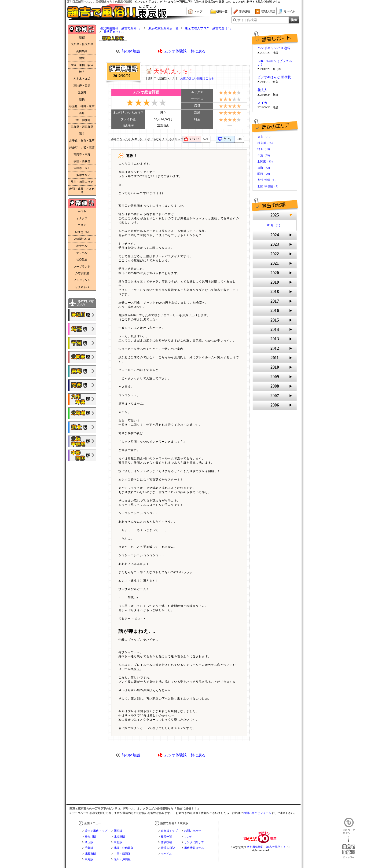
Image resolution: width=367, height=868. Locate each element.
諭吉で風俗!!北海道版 (82, 413)
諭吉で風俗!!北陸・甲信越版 (82, 441)
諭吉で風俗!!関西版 (82, 385)
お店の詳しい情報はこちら (197, 78)
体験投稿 (244, 11)
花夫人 (262, 90)
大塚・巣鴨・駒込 (82, 65)
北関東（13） (266, 161)
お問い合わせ (193, 831)
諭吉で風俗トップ (96, 831)
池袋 (82, 58)
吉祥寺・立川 (82, 168)
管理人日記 (268, 11)
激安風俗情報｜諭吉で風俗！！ (266, 847)
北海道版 (119, 837)
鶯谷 (82, 134)
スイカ (262, 103)
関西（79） (264, 174)
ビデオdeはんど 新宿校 (274, 77)
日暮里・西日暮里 (82, 127)
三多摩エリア (82, 175)
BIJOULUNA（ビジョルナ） (275, 63)
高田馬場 (82, 51)
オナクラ (82, 218)
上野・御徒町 (82, 120)
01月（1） (275, 225)
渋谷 (82, 72)
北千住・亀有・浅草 (82, 141)
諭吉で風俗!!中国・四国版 (82, 455)
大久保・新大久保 (82, 44)
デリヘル (82, 253)
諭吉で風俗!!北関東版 (82, 357)
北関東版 (90, 854)
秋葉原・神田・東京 (82, 106)
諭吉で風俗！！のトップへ (349, 848)
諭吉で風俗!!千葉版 (82, 343)
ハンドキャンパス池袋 (274, 48)
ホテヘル (82, 246)
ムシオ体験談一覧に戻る (185, 51)
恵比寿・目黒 (82, 86)
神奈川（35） (266, 143)
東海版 (89, 859)
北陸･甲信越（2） (269, 186)
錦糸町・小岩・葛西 (82, 147)
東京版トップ (169, 831)
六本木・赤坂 (82, 79)
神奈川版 (90, 837)
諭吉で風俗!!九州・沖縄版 (82, 399)
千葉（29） (264, 155)
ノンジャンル (82, 280)
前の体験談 (131, 51)
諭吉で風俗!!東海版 (82, 371)
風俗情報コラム (194, 848)
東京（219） (265, 137)
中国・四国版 (122, 854)
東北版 (118, 842)
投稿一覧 (222, 11)
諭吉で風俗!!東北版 (82, 427)
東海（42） (264, 168)
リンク (188, 837)
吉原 (82, 113)
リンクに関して (194, 842)
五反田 (82, 92)
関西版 (118, 831)
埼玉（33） (264, 149)
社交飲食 (82, 260)
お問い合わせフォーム (257, 813)
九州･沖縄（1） (267, 180)
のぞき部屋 (82, 273)
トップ (198, 11)
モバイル (289, 11)
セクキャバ (82, 287)
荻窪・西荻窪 (82, 161)
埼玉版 (89, 842)
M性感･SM (82, 232)
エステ (82, 225)
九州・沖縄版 (122, 859)
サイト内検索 (247, 20)
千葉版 (89, 848)
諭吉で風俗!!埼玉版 (82, 329)
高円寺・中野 (82, 154)
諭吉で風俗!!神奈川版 (82, 315)
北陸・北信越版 (124, 848)
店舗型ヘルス (82, 239)
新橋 (82, 99)
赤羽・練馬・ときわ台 (82, 190)
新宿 (82, 37)
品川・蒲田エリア (82, 182)
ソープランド (82, 267)
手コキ (82, 211)
